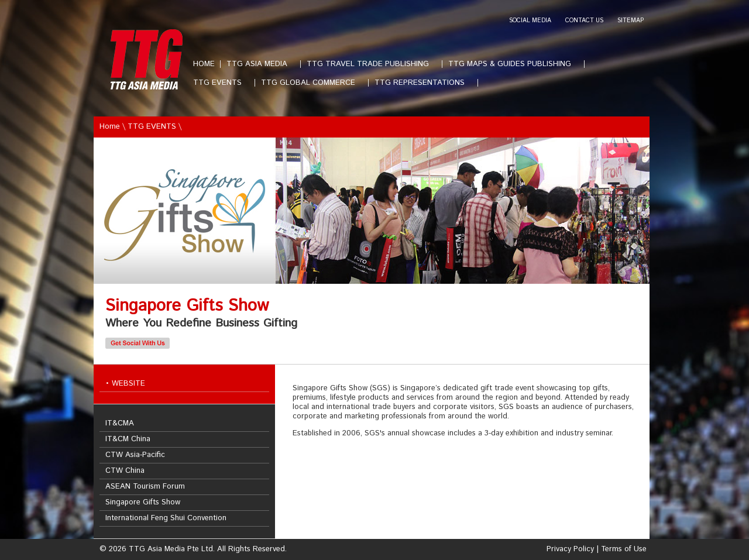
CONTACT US (584, 21)
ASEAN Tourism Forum (145, 487)
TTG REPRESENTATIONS (424, 83)
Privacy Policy (570, 549)
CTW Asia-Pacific (135, 455)
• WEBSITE (125, 384)
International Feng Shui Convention (166, 518)
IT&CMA (120, 423)
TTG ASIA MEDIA (262, 64)
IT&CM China (128, 439)
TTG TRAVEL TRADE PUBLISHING (372, 64)
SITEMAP (631, 21)
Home (110, 127)
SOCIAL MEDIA (530, 21)
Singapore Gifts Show (143, 502)
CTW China (125, 471)
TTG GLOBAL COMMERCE (313, 83)
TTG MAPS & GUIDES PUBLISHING (514, 64)
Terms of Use (624, 549)
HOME (204, 64)
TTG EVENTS (222, 83)
